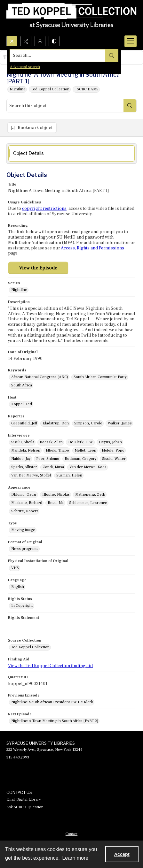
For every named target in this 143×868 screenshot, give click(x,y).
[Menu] (131, 41)
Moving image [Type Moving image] (23, 530)
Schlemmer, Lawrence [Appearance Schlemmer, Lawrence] (88, 503)
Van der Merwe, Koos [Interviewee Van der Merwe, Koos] (88, 467)
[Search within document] (130, 106)
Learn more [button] (75, 858)
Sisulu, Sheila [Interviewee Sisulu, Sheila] (23, 442)
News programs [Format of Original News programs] (25, 549)
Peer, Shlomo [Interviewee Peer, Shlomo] (48, 459)
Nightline (18, 89)
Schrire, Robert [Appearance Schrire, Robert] (25, 511)
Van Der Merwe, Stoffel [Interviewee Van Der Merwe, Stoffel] (31, 475)
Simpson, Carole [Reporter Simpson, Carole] (88, 423)
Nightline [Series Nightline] (19, 290)
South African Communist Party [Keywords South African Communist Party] (100, 377)
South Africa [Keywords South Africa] (22, 385)
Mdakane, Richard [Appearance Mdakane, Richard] (27, 503)
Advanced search (25, 67)
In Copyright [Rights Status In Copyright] (22, 606)
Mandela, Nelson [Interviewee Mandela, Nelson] (26, 450)
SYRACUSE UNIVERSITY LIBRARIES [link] (41, 743)
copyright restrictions (44, 209)
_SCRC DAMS (87, 89)
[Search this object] (65, 106)
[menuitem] (71, 834)
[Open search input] (12, 41)
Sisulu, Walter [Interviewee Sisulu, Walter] (114, 459)
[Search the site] (58, 56)
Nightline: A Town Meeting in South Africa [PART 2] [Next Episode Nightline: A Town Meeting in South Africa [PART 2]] (55, 721)
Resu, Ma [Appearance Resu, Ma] (56, 503)
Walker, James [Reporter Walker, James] (120, 423)
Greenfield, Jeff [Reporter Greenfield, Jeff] (24, 423)
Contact (71, 834)
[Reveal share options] (26, 41)
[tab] (71, 153)
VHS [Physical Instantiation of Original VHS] (15, 568)
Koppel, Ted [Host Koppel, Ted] (22, 404)
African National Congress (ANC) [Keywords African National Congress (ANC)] (40, 377)
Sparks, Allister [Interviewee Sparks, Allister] (24, 467)
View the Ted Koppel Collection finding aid (50, 666)
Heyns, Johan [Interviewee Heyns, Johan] (110, 442)
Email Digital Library (24, 799)
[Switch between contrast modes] (54, 41)
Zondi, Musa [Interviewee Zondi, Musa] (53, 467)
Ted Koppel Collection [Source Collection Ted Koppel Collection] (30, 647)
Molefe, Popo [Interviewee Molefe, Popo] (113, 450)
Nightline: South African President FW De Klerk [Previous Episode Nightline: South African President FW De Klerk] (52, 702)
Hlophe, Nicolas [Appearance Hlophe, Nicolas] (56, 495)
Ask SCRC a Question (25, 807)
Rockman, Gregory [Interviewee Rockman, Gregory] (81, 459)
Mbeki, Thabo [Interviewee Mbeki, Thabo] (57, 450)
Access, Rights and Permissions (92, 248)
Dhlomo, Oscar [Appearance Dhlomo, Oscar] (24, 495)
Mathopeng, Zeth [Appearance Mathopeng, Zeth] (90, 495)
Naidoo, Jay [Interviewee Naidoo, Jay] (21, 459)
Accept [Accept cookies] (122, 854)
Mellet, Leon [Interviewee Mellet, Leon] (85, 450)
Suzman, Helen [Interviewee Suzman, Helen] (69, 475)
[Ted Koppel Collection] (71, 18)
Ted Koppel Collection (50, 89)
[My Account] (40, 41)
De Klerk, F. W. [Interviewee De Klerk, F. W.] (81, 442)
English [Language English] (18, 587)
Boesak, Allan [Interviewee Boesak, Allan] (51, 442)
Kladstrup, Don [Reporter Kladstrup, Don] (56, 423)
